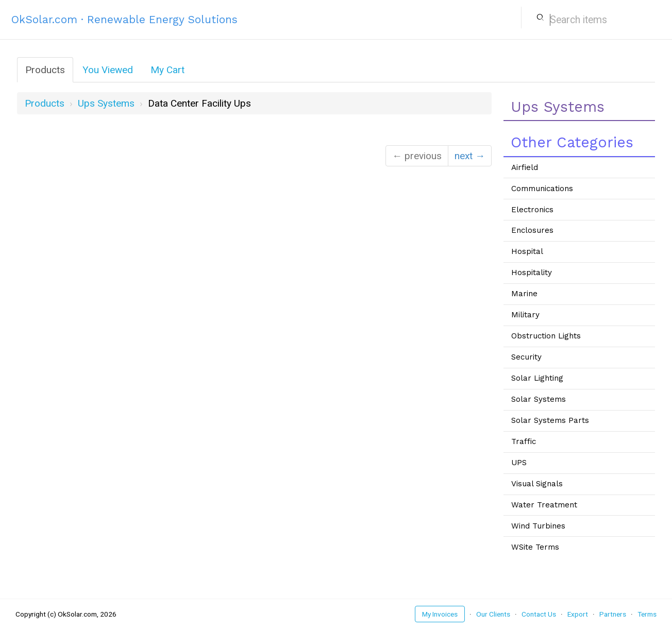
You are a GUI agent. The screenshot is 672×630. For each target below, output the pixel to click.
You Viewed (108, 70)
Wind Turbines (538, 526)
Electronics (532, 210)
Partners (613, 614)
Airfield (525, 167)
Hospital (527, 251)
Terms (647, 614)
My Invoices (440, 614)
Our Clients (493, 614)
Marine (524, 294)
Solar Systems (539, 399)
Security (526, 357)
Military (525, 315)
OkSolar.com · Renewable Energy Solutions (124, 19)
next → (470, 156)
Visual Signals (537, 484)
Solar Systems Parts (550, 420)
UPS (519, 463)
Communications (542, 189)
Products (45, 70)
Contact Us (539, 614)
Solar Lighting (537, 378)
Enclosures (532, 230)
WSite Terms (535, 547)
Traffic (524, 441)
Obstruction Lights (546, 336)
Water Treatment (544, 505)
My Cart (167, 70)
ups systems (106, 103)
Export (578, 614)
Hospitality (532, 273)
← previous (417, 156)
